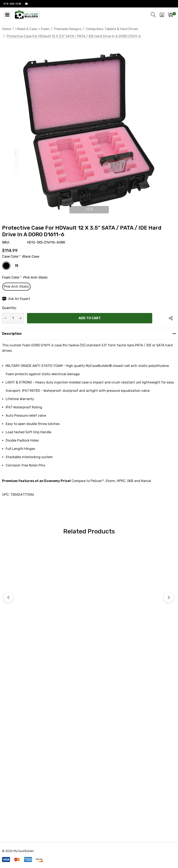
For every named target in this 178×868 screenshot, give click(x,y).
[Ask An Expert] (16, 299)
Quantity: (9, 308)
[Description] (89, 334)
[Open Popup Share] (171, 318)
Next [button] (115, 208)
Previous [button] (63, 208)
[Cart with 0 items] (170, 15)
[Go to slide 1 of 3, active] (89, 210)
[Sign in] (162, 15)
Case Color (21, 257)
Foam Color (25, 278)
